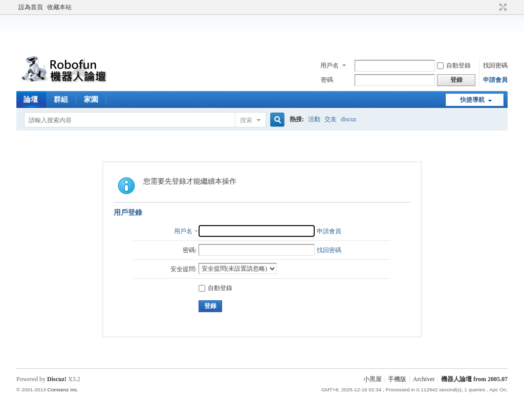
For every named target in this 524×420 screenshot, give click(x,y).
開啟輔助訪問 (493, 7)
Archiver (424, 379)
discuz (349, 119)
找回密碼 (495, 65)
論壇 (31, 100)
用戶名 (330, 65)
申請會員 (495, 80)
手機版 (397, 379)
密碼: (190, 250)
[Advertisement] (262, 33)
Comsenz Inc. (63, 390)
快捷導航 (472, 100)
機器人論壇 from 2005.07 (474, 379)
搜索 (246, 120)
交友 (331, 119)
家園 (91, 100)
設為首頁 (31, 7)
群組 (61, 100)
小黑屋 (373, 379)
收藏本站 (59, 7)
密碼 (327, 80)
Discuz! (57, 379)
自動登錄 (454, 65)
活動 (314, 119)
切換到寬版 (502, 7)
